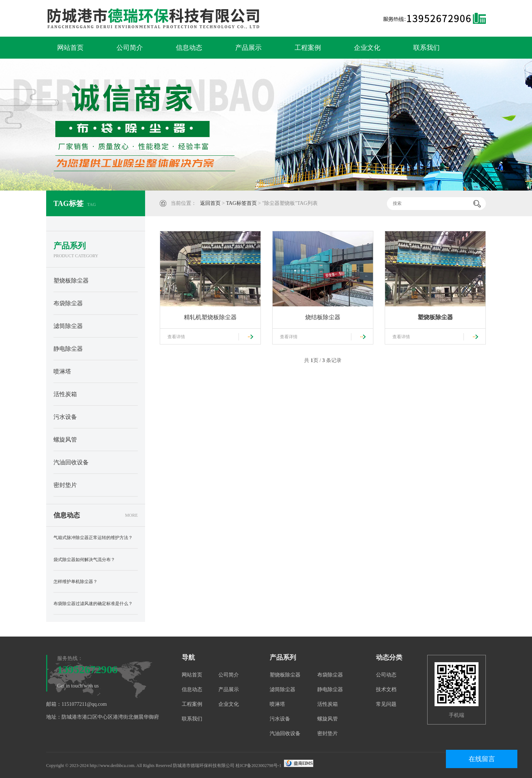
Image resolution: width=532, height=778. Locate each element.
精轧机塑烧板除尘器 (210, 317)
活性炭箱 (65, 394)
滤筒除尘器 (68, 326)
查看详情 (176, 337)
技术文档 (386, 689)
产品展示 (248, 48)
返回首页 (210, 203)
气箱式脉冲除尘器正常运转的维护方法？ (93, 538)
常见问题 (386, 704)
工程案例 (308, 48)
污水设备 (65, 417)
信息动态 (189, 48)
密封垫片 (65, 485)
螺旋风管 (65, 440)
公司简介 (130, 48)
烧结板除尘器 (323, 317)
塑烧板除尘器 (71, 281)
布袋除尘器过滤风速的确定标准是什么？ (93, 604)
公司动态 (386, 675)
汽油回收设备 (71, 462)
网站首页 (70, 48)
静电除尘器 (68, 349)
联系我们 (426, 48)
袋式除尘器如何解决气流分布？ (84, 560)
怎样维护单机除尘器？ (75, 582)
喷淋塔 (62, 371)
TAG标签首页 (241, 203)
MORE (131, 515)
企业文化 (367, 48)
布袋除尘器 (68, 303)
